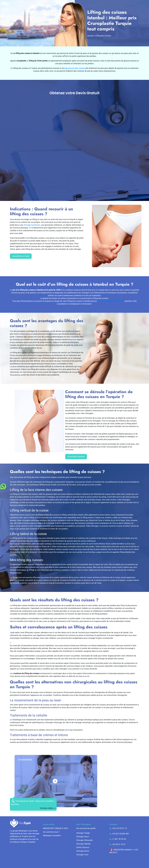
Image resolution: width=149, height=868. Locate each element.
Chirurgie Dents (83, 851)
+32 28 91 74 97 (117, 844)
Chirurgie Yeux (82, 855)
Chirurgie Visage (83, 833)
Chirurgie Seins (83, 837)
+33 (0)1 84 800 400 (119, 834)
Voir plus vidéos (48, 808)
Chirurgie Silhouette (84, 840)
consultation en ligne (21, 256)
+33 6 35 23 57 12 (118, 828)
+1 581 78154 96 (118, 839)
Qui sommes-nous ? (51, 832)
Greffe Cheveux (83, 847)
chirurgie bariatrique (32, 225)
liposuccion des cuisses (75, 68)
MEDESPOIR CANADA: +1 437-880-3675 (124, 851)
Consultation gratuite (76, 457)
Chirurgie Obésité (83, 844)
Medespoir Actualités (52, 836)
